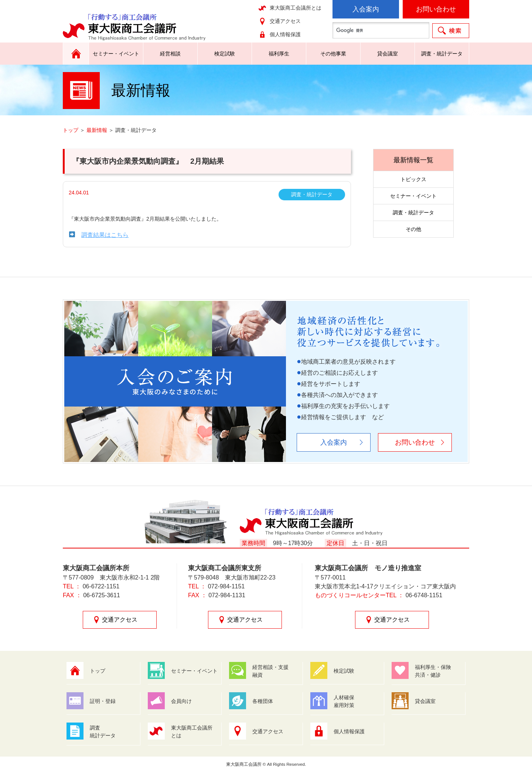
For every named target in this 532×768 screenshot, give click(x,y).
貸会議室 (388, 54)
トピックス (413, 179)
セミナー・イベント (116, 54)
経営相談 (170, 54)
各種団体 (263, 701)
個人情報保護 (285, 34)
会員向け (181, 701)
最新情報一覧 (413, 160)
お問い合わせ (436, 9)
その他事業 (333, 54)
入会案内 (366, 9)
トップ (71, 130)
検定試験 (225, 54)
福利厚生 (279, 54)
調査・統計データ (442, 54)
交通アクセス (285, 21)
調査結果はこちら (105, 235)
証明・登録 (103, 701)
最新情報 (97, 130)
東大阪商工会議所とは (296, 8)
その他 (413, 229)
